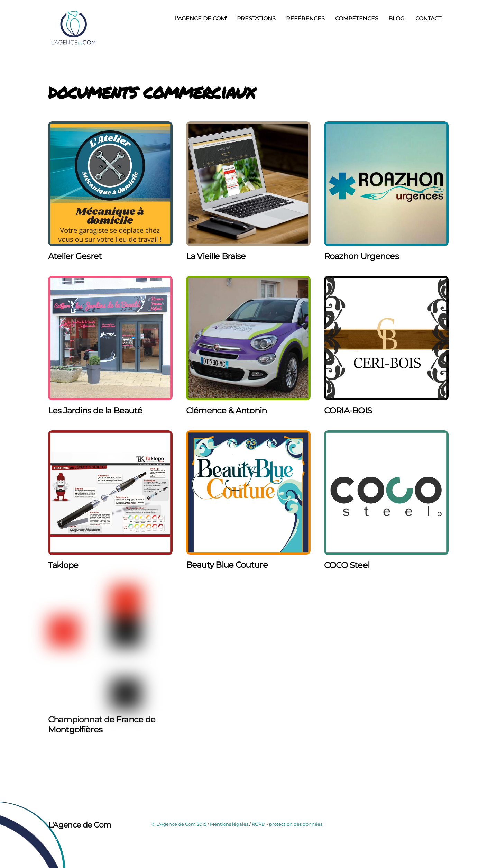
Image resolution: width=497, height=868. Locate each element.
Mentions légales (229, 824)
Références (305, 19)
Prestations (256, 19)
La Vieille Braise (216, 256)
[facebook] (55, 842)
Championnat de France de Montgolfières (102, 724)
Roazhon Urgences (361, 256)
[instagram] (70, 842)
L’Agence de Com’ (201, 19)
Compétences (357, 19)
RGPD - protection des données (287, 824)
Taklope (63, 565)
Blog (396, 19)
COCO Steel (347, 565)
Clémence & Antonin (227, 410)
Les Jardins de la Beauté (95, 410)
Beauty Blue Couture (227, 565)
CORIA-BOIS (348, 410)
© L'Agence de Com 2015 (179, 824)
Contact (428, 19)
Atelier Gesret (75, 256)
